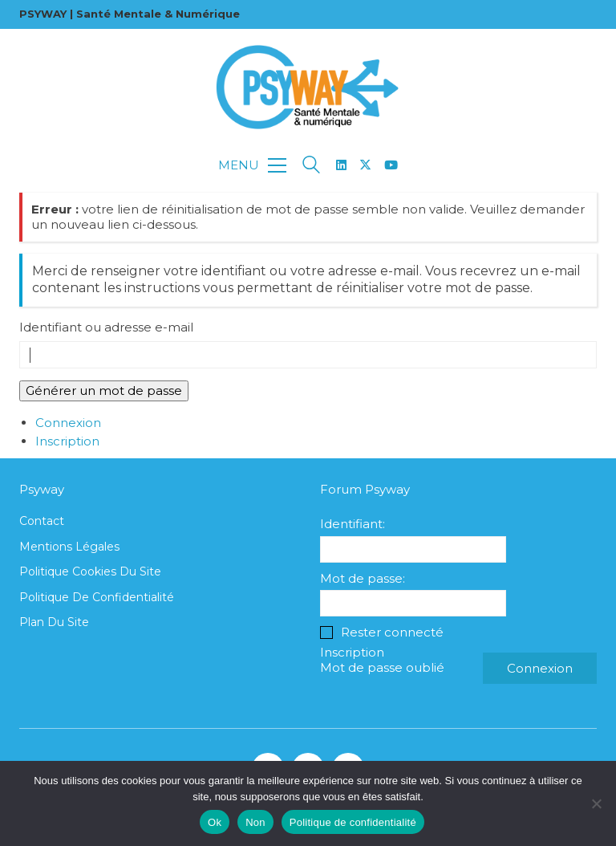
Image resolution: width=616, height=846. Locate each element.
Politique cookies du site (90, 571)
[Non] (596, 803)
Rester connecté (392, 632)
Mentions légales (69, 547)
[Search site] (311, 167)
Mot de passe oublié (382, 667)
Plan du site (54, 622)
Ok (215, 822)
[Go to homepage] (308, 87)
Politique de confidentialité (97, 597)
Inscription (67, 441)
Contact (42, 521)
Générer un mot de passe (104, 390)
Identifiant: (353, 524)
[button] (252, 165)
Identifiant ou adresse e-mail (106, 327)
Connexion (68, 423)
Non (255, 822)
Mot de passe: (363, 578)
